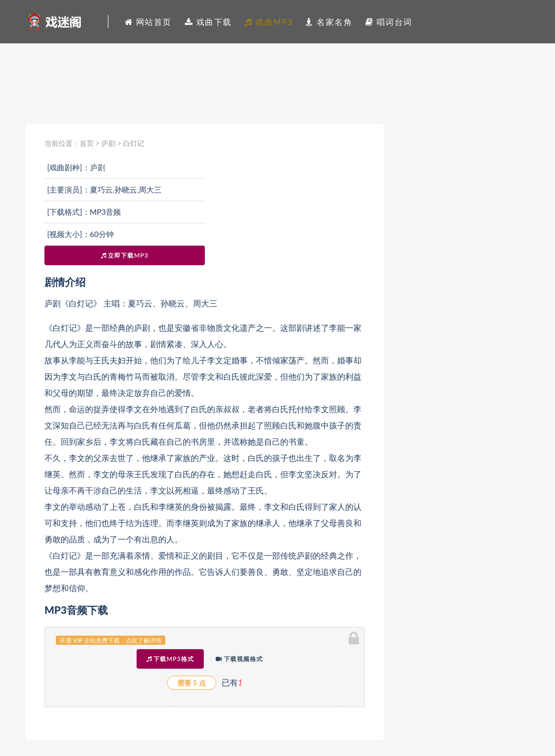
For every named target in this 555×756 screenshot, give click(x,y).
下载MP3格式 (170, 659)
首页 (87, 143)
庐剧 (108, 143)
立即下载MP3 (125, 255)
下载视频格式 (240, 659)
